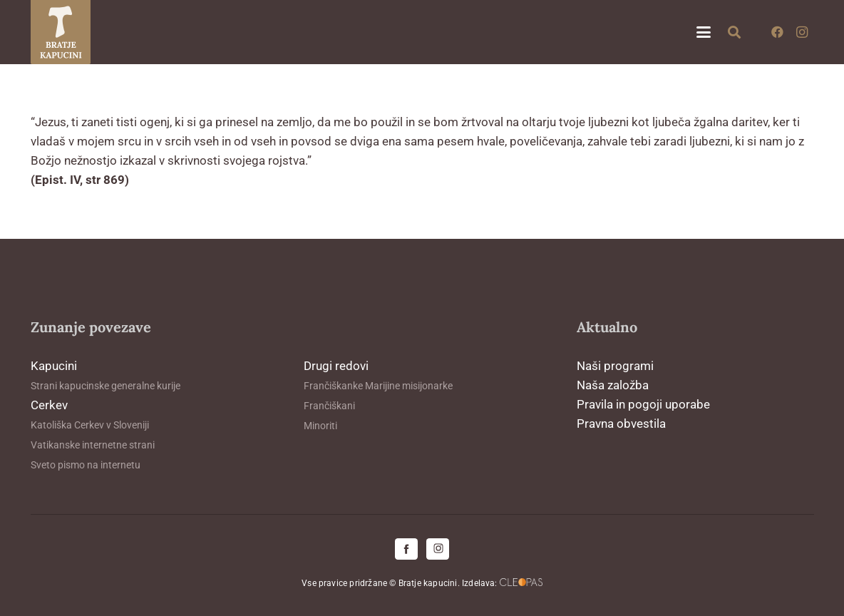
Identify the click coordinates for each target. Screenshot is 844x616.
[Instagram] (802, 32)
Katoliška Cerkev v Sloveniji (90, 425)
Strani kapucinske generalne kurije (105, 386)
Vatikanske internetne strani (93, 445)
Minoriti (320, 426)
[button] (703, 32)
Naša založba (613, 385)
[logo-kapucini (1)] (61, 32)
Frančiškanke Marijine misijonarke (378, 386)
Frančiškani (329, 406)
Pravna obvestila (621, 423)
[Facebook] (778, 32)
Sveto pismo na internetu (86, 465)
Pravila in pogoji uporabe (643, 404)
